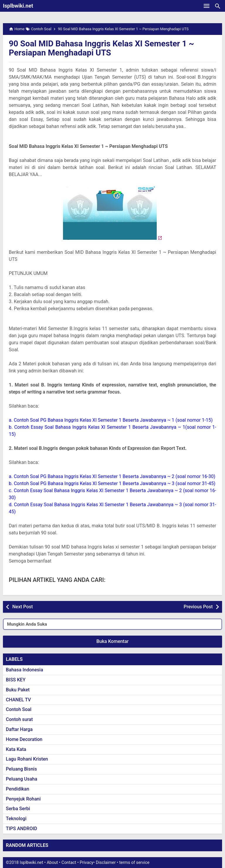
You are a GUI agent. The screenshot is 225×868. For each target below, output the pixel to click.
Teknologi (16, 819)
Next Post (23, 607)
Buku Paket (18, 690)
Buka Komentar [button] (112, 641)
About (52, 863)
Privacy (87, 863)
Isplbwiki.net (18, 6)
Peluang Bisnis (21, 769)
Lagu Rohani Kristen (27, 759)
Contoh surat (19, 719)
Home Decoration (24, 739)
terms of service (134, 863)
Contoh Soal (19, 709)
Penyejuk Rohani (23, 799)
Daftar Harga (19, 729)
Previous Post (198, 607)
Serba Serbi (18, 809)
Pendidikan (18, 789)
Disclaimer (106, 863)
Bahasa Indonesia (24, 670)
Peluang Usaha (22, 779)
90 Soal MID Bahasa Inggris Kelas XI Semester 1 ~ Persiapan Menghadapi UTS (101, 48)
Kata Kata (16, 749)
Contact (69, 863)
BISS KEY (16, 680)
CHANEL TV (18, 700)
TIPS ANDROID (22, 829)
